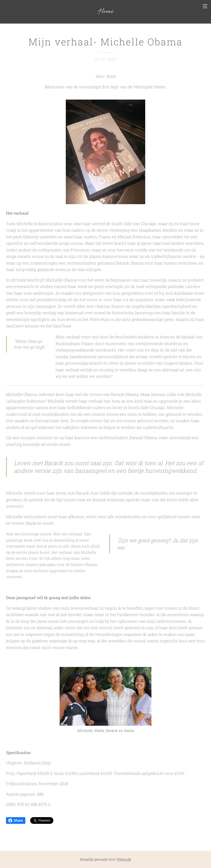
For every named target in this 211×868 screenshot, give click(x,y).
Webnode (124, 859)
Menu (205, 6)
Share (16, 820)
